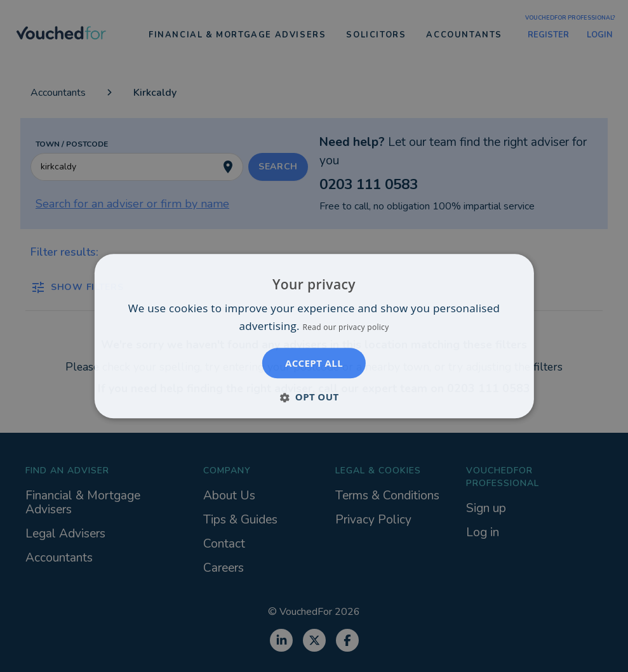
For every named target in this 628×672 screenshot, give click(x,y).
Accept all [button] (314, 363)
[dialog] (314, 336)
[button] (314, 397)
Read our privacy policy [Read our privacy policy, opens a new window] (346, 327)
